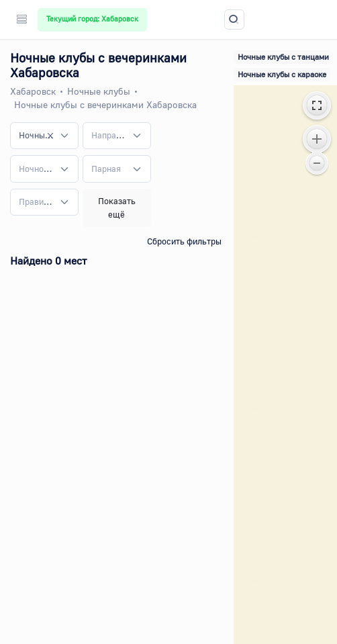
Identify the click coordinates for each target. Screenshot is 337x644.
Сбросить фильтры (184, 241)
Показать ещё (117, 208)
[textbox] (109, 136)
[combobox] (44, 136)
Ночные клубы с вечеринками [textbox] (36, 135)
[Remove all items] (50, 136)
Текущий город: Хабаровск (92, 19)
